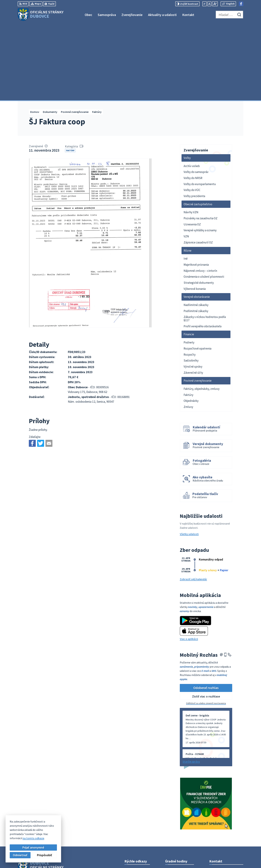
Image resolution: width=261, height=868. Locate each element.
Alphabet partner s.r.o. (63, 799)
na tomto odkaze (33, 838)
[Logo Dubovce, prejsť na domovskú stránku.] (41, 15)
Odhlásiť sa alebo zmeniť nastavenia (206, 626)
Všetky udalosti (189, 457)
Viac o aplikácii (189, 562)
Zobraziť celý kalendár (193, 502)
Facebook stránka (220, 830)
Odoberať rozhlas (206, 611)
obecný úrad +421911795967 (226, 821)
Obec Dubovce (46, 802)
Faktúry (70, 74)
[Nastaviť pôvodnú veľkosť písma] (209, 4)
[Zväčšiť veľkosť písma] (215, 4)
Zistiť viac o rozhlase (206, 620)
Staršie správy (191, 684)
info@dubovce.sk (220, 826)
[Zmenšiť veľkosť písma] (205, 4)
